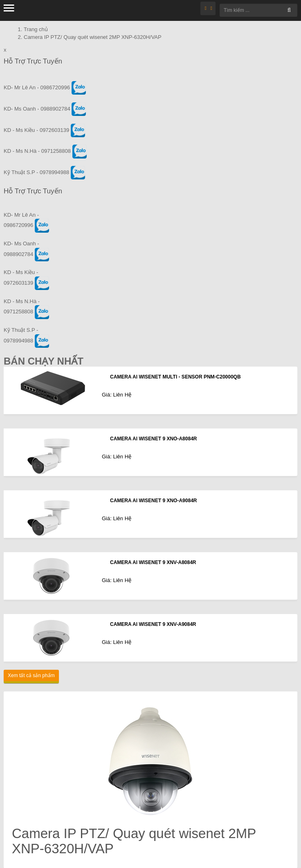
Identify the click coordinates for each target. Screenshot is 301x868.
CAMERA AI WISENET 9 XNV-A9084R (153, 624)
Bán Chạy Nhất (44, 361)
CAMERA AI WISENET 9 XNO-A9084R (153, 501)
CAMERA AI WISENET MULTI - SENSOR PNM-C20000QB (175, 377)
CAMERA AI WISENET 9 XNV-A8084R (153, 562)
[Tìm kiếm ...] (258, 10)
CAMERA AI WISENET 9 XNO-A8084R (153, 439)
